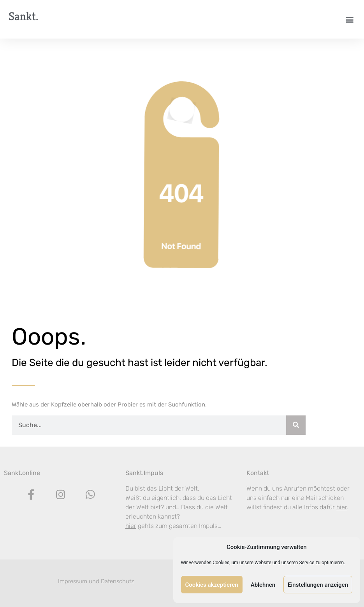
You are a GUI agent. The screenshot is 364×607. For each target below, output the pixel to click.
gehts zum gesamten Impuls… (173, 526)
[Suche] (296, 425)
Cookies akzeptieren (212, 585)
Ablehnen (263, 585)
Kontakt (258, 473)
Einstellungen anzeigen (318, 585)
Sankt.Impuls (144, 473)
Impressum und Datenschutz (96, 581)
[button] (350, 19)
